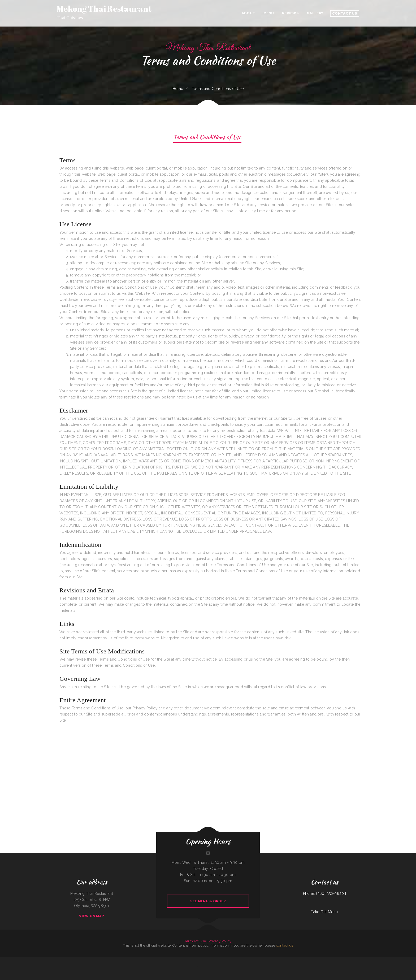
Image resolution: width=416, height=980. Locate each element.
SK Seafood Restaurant (150, 960)
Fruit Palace (210, 966)
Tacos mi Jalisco (218, 966)
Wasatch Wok (123, 960)
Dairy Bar (144, 960)
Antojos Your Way (55, 960)
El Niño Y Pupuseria (218, 960)
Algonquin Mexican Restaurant (42, 960)
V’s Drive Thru (300, 960)
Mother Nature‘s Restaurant (189, 960)
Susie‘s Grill (224, 960)
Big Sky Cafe (266, 960)
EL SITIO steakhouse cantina (251, 960)
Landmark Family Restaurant (32, 960)
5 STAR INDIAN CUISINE (365, 960)
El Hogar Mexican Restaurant (103, 960)
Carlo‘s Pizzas (321, 960)
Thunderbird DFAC (95, 960)
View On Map (92, 916)
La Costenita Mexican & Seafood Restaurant (66, 960)
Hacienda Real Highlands (344, 960)
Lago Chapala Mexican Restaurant (115, 960)
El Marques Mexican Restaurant (274, 960)
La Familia (402, 960)
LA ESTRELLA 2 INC (373, 960)
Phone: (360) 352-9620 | (324, 894)
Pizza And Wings (358, 960)
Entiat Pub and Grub (83, 960)
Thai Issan (196, 960)
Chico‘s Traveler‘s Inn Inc (14, 960)
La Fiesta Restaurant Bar (203, 966)
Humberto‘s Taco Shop (386, 960)
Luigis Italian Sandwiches (5, 960)
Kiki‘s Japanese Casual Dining (395, 960)
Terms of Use (195, 941)
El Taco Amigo (212, 960)
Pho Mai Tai (164, 960)
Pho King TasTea (181, 960)
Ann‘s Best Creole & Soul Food (334, 960)
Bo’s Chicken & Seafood (408, 960)
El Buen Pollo (316, 960)
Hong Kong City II (310, 960)
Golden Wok (139, 960)
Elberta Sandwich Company (293, 960)
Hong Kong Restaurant (260, 960)
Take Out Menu (324, 912)
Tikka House (89, 960)
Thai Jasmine (326, 960)
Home (178, 89)
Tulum (213, 966)
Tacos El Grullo (129, 960)
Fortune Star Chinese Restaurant (172, 960)
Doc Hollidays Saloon (284, 960)
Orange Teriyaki (352, 960)
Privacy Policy (220, 941)
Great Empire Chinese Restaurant (204, 960)
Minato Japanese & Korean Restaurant (233, 960)
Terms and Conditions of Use (207, 138)
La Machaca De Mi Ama (22, 960)
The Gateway (380, 960)
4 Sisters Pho (50, 960)
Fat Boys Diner (76, 960)
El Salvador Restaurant (158, 960)
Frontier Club (134, 960)
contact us (285, 945)
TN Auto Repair (242, 960)
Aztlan (305, 960)
